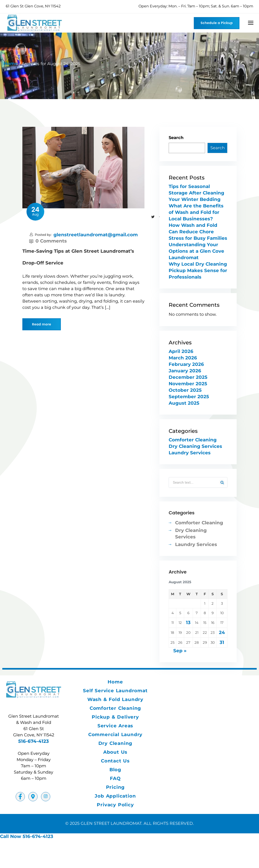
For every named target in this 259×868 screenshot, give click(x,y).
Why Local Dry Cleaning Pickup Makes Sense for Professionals (198, 270)
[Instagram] (46, 797)
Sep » (180, 651)
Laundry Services (190, 453)
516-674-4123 (34, 742)
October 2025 (185, 390)
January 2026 (185, 371)
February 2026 (186, 364)
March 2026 (183, 358)
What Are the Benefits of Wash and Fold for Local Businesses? (196, 212)
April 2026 (181, 351)
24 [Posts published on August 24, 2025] (222, 633)
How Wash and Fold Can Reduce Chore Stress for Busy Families (198, 232)
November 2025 (188, 384)
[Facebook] (20, 797)
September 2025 (189, 397)
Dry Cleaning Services (195, 446)
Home (11, 64)
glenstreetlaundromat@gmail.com (96, 235)
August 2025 (184, 403)
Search (176, 138)
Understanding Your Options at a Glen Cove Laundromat (196, 251)
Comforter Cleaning (193, 440)
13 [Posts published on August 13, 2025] (188, 623)
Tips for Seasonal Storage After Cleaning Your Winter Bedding (196, 193)
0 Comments (48, 241)
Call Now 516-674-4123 (27, 837)
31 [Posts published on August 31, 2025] (222, 643)
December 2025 (188, 377)
